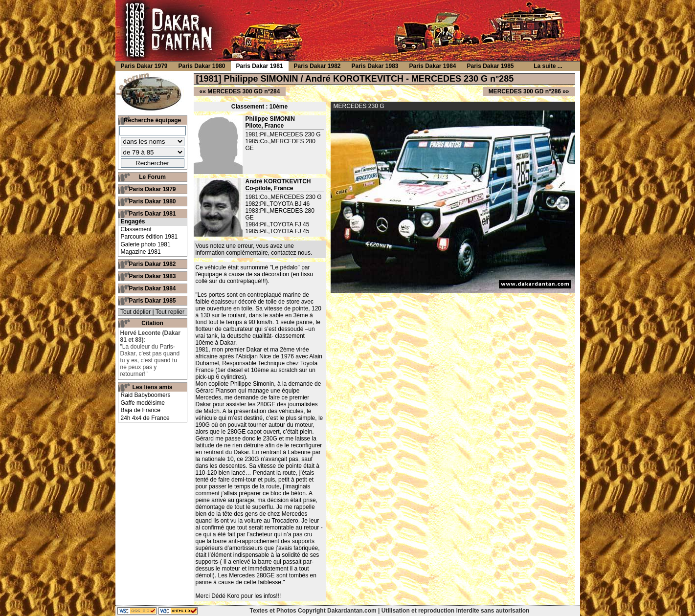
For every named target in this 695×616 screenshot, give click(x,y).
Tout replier (170, 312)
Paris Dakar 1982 (152, 264)
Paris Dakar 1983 (152, 276)
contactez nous (291, 253)
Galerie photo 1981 (146, 244)
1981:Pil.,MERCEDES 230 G (283, 134)
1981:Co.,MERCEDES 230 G (284, 197)
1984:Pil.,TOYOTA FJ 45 (278, 224)
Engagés (133, 221)
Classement (136, 229)
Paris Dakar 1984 (152, 288)
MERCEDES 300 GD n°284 (244, 91)
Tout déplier (135, 312)
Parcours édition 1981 (149, 237)
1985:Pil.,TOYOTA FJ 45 (278, 231)
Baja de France (141, 410)
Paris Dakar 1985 (152, 301)
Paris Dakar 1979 (152, 189)
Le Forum (152, 177)
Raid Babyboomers (146, 395)
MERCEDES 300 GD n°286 (525, 91)
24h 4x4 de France (145, 418)
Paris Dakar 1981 (152, 214)
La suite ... (548, 66)
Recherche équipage (152, 120)
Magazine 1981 (141, 252)
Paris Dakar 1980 (152, 201)
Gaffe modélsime (143, 403)
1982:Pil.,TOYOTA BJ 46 (278, 204)
